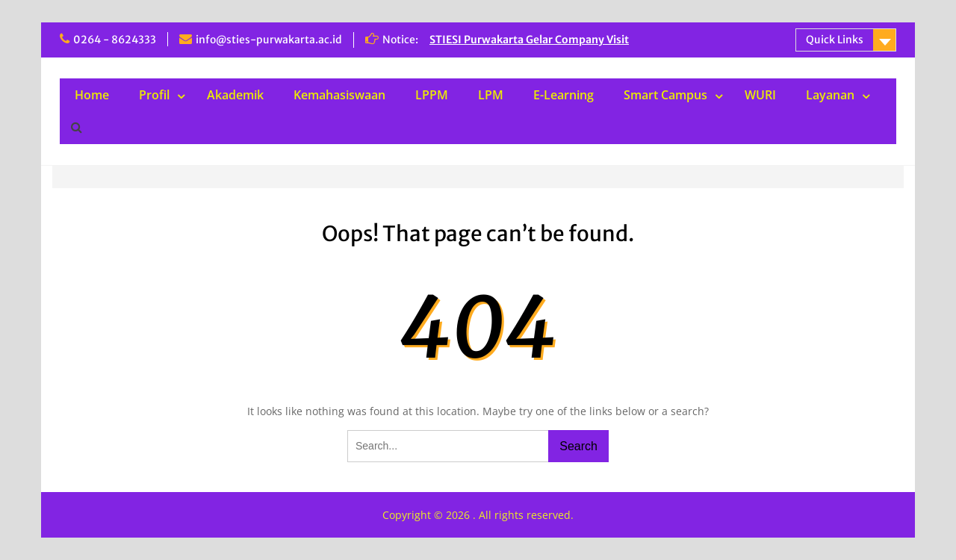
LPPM (432, 95)
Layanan (830, 95)
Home (92, 95)
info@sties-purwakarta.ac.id (269, 40)
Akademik (235, 95)
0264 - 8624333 (115, 40)
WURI (760, 95)
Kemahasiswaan (339, 95)
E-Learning (564, 95)
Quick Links (835, 40)
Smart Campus (665, 95)
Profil (154, 95)
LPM (491, 95)
